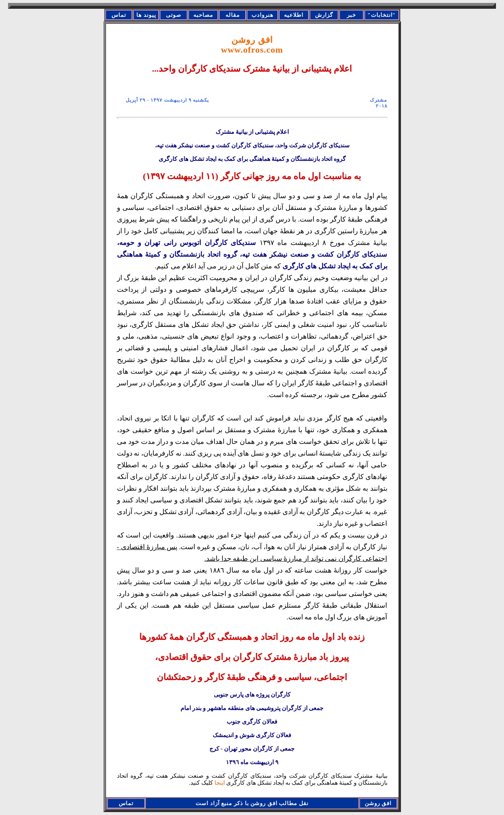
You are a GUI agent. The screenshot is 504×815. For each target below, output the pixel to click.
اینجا (219, 783)
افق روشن (252, 45)
